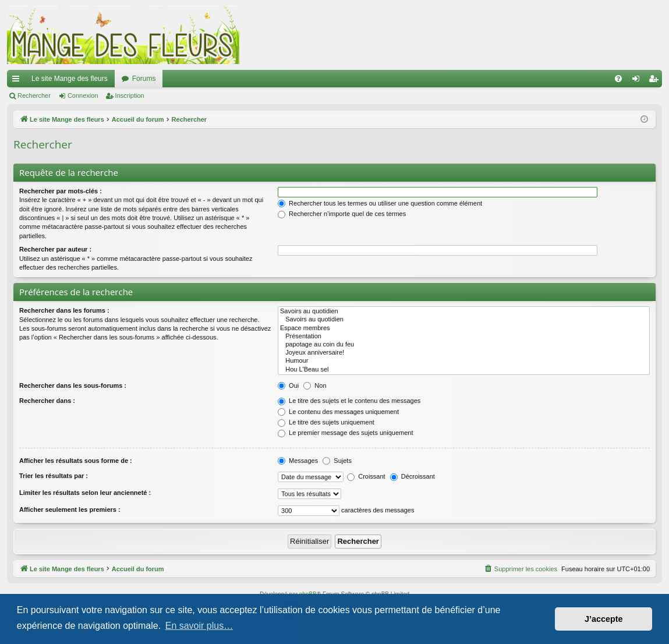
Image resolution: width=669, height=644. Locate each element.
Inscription (130, 95)
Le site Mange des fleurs (70, 79)
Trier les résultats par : (54, 476)
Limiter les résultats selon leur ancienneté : (85, 493)
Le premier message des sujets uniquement (345, 433)
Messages (298, 461)
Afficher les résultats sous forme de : (76, 461)
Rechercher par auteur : (55, 249)
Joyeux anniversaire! (464, 353)
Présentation (464, 337)
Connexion (83, 95)
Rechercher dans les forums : (64, 310)
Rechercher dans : (47, 401)
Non (315, 385)
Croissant (366, 476)
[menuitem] (618, 79)
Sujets (337, 461)
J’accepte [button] (604, 619)
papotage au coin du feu (464, 345)
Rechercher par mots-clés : (61, 191)
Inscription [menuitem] (656, 81)
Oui (288, 385)
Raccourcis (18, 81)
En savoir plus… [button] (199, 626)
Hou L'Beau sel (464, 370)
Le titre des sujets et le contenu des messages (349, 401)
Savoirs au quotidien (464, 312)
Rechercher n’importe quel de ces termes (342, 214)
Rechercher (34, 95)
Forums (144, 79)
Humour (464, 361)
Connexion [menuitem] (638, 81)
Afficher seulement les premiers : (70, 509)
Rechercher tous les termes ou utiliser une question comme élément (380, 203)
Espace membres (464, 328)
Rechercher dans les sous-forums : (73, 385)
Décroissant (413, 476)
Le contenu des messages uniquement (338, 412)
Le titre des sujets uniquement (326, 422)
